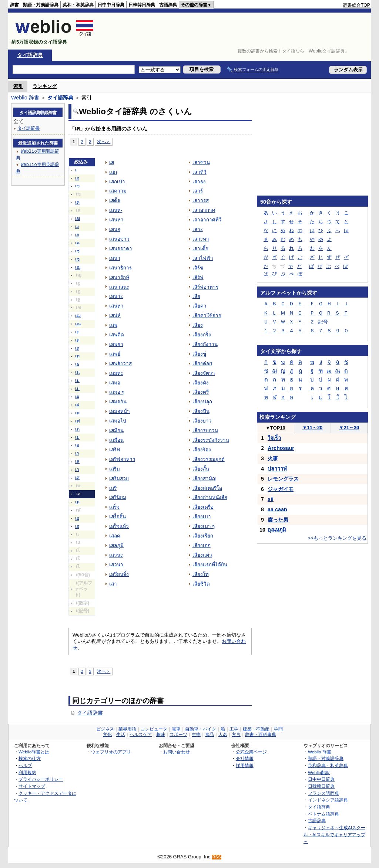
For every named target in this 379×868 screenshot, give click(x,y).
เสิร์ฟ (198, 277)
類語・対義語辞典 (41, 5)
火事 (273, 458)
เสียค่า (199, 306)
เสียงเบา (202, 517)
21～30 (349, 428)
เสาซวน (201, 162)
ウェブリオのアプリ (111, 752)
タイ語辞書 (90, 713)
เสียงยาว (202, 421)
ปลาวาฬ (277, 469)
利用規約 (27, 772)
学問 (278, 729)
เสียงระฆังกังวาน (211, 440)
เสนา (115, 258)
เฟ (78, 421)
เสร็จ (114, 507)
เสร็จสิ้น (118, 517)
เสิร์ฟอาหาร (205, 287)
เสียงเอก (202, 545)
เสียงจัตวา (204, 373)
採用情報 (245, 765)
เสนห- (116, 210)
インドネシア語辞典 (328, 800)
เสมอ (115, 383)
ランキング (45, 86)
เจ (77, 235)
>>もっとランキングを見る (337, 538)
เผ (77, 397)
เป (77, 389)
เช (77, 251)
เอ (77, 518)
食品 (209, 735)
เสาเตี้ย (200, 249)
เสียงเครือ (203, 507)
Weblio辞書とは (34, 752)
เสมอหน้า (120, 411)
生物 (196, 735)
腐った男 (278, 520)
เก (77, 178)
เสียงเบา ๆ (204, 526)
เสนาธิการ (120, 268)
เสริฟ (115, 450)
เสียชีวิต (201, 584)
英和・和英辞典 (78, 5)
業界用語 (127, 729)
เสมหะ (116, 373)
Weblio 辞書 (25, 98)
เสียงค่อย (202, 364)
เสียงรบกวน (205, 430)
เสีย (196, 296)
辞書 (14, 5)
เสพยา (116, 344)
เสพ (113, 325)
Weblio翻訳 (319, 772)
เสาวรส (201, 201)
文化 (107, 735)
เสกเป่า (117, 182)
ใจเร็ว (274, 438)
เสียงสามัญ (204, 479)
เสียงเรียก (203, 536)
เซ (77, 259)
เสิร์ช (198, 268)
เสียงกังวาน (205, 344)
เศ (77, 478)
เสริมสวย (119, 479)
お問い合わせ (177, 752)
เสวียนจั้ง (119, 574)
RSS (217, 857)
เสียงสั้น (201, 469)
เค (77, 202)
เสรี (113, 488)
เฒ (78, 316)
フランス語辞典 (323, 793)
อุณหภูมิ (277, 530)
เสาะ (198, 229)
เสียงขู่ (199, 354)
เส (112, 162)
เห (77, 502)
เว (77, 469)
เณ (78, 324)
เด (77, 332)
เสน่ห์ (115, 316)
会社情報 (245, 758)
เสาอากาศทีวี (207, 220)
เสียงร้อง (202, 450)
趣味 (161, 735)
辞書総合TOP (357, 5)
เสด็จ (115, 201)
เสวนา (116, 565)
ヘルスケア (141, 735)
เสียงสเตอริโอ (207, 488)
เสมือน (116, 440)
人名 (223, 735)
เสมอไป (118, 421)
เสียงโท (201, 574)
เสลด (115, 536)
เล (77, 461)
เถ (77, 348)
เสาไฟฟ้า (203, 258)
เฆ (78, 218)
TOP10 (275, 428)
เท (77, 356)
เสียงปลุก (202, 402)
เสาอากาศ (204, 210)
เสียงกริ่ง (202, 335)
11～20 (313, 428)
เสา (113, 584)
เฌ (78, 267)
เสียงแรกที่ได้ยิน (210, 565)
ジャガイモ (281, 489)
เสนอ (115, 229)
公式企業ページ (251, 752)
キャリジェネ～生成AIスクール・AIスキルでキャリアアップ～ (334, 834)
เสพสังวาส (120, 364)
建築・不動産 (256, 729)
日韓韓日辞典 (142, 5)
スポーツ (178, 735)
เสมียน (116, 430)
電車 (176, 729)
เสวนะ (116, 555)
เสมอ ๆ (117, 392)
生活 (121, 735)
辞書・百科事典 (261, 735)
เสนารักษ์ (119, 277)
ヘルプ (25, 765)
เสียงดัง (201, 383)
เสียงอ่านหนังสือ (210, 497)
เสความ (118, 191)
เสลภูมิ (116, 545)
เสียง (198, 325)
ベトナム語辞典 (323, 814)
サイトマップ (32, 786)
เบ (77, 380)
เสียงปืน (201, 411)
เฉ (77, 243)
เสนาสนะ (119, 287)
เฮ (77, 526)
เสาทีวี (199, 172)
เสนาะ (116, 296)
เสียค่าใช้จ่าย (207, 316)
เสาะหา (201, 239)
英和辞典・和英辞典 (328, 765)
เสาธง (199, 182)
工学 (234, 729)
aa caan (277, 509)
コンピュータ (154, 729)
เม (77, 437)
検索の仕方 (30, 758)
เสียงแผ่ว (202, 555)
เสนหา (116, 220)
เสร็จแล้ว (119, 526)
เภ (77, 429)
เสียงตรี (201, 392)
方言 (236, 735)
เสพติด (117, 335)
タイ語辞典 (30, 55)
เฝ (77, 405)
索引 (18, 86)
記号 (323, 322)
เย (77, 445)
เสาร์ (198, 191)
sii (271, 499)
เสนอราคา (121, 249)
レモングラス (283, 479)
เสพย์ (115, 354)
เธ (77, 364)
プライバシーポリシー (41, 779)
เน (77, 372)
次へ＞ (104, 141)
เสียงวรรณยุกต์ (209, 459)
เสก (113, 172)
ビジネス (105, 729)
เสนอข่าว (119, 239)
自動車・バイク (201, 729)
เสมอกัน (118, 402)
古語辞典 (168, 5)
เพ (77, 413)
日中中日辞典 (111, 5)
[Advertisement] (235, 31)
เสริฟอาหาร (122, 459)
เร (77, 453)
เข (77, 186)
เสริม (115, 469)
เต (77, 340)
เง (77, 227)
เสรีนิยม (118, 497)
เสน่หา (116, 306)
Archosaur (281, 448)
